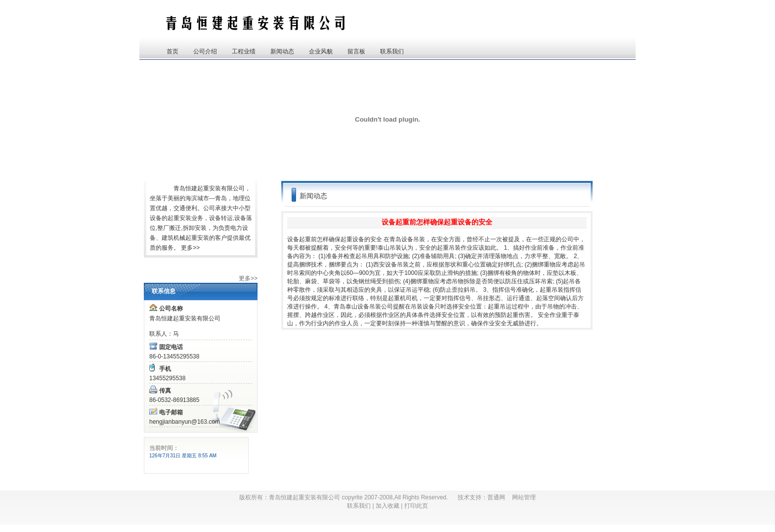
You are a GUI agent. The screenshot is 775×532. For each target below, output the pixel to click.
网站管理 (524, 497)
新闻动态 (282, 51)
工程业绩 (244, 51)
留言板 (356, 51)
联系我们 (392, 51)
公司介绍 (205, 51)
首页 (172, 51)
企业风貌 (321, 51)
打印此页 (416, 506)
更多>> (190, 248)
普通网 (499, 497)
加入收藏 (387, 506)
